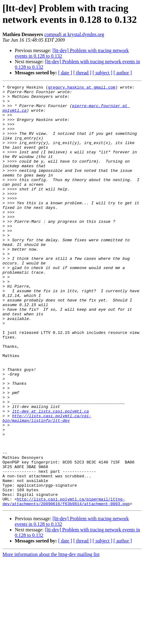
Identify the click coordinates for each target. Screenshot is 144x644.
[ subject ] (102, 73)
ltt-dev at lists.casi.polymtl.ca (50, 477)
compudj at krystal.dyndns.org (74, 34)
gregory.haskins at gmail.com (82, 88)
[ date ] (65, 73)
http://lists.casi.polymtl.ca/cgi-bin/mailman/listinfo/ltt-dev (47, 485)
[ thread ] (82, 73)
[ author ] (123, 73)
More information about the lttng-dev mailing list (51, 639)
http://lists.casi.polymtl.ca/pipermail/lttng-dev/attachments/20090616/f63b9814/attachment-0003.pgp (66, 585)
